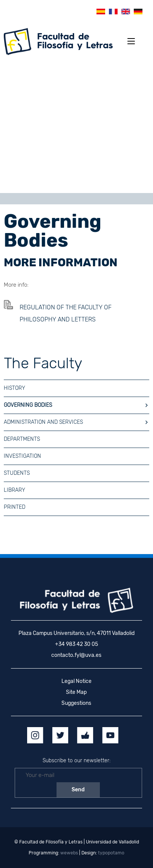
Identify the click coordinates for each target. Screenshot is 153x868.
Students (17, 473)
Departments (22, 439)
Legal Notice (76, 681)
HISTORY (15, 388)
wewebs (69, 853)
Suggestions (76, 703)
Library (15, 490)
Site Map (76, 692)
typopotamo (111, 853)
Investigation (22, 456)
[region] (76, 127)
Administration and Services (76, 422)
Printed (15, 507)
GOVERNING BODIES (76, 405)
